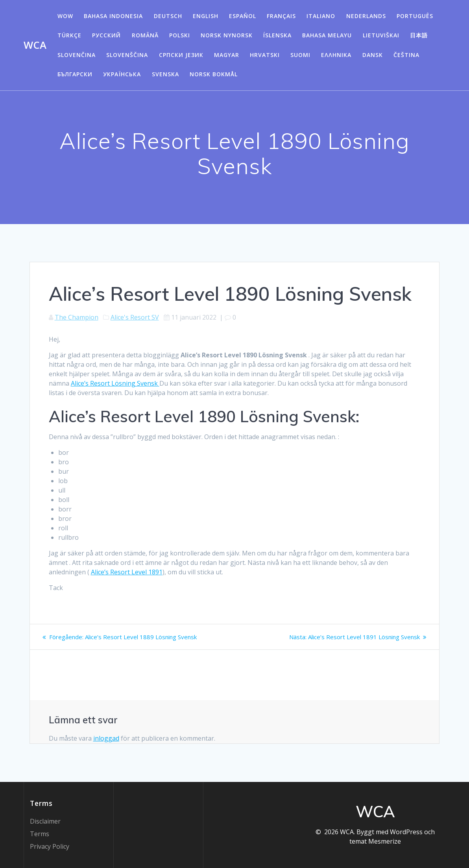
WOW (65, 16)
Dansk (373, 55)
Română (145, 35)
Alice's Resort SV (135, 317)
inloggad (106, 738)
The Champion (77, 317)
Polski (180, 35)
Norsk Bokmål (214, 74)
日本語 (419, 35)
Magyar (227, 55)
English (206, 16)
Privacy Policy (50, 846)
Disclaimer (45, 821)
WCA (35, 45)
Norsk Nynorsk (227, 35)
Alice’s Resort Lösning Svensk (115, 383)
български (75, 74)
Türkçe (69, 35)
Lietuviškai (381, 35)
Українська (122, 74)
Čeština (406, 55)
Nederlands (366, 16)
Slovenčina (77, 55)
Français (281, 16)
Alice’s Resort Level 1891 (127, 572)
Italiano (321, 16)
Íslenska (277, 35)
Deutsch (168, 16)
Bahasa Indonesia (113, 16)
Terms (40, 834)
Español (243, 16)
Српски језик (181, 55)
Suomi (300, 55)
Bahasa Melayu (327, 35)
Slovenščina (127, 55)
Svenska (165, 74)
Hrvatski (265, 55)
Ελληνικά (336, 55)
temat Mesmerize (375, 841)
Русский (106, 35)
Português (415, 16)
